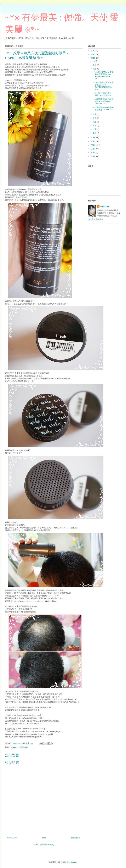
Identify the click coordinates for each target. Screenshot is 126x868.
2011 (93, 156)
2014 (93, 145)
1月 (95, 133)
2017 (93, 58)
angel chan (105, 206)
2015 (93, 141)
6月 (95, 118)
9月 (95, 65)
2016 (93, 138)
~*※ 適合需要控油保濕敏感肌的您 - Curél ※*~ (103, 109)
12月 (95, 61)
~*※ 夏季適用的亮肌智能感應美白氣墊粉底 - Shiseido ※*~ (103, 101)
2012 (93, 152)
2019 (93, 51)
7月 (95, 114)
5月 (95, 122)
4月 (95, 125)
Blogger (74, 862)
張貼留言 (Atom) (47, 844)
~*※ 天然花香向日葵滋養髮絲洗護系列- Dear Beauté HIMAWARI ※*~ (103, 75)
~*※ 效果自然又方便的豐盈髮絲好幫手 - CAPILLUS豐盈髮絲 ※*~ (103, 86)
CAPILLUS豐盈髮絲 (20, 747)
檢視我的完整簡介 (96, 219)
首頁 (44, 838)
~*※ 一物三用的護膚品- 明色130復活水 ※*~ (102, 94)
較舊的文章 (76, 838)
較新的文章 (12, 838)
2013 (93, 149)
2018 (93, 54)
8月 (95, 69)
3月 (95, 129)
